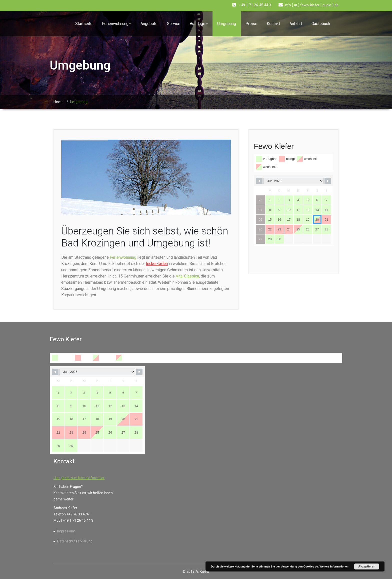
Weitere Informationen (334, 566)
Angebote (149, 24)
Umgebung (227, 24)
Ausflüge (199, 24)
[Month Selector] (293, 181)
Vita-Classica (187, 276)
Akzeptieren (367, 566)
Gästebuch (321, 24)
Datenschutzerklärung (75, 541)
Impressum (66, 531)
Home (58, 102)
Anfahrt (296, 24)
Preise (251, 24)
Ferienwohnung (116, 24)
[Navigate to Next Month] (328, 181)
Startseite (84, 24)
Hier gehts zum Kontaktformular (79, 478)
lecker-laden (157, 264)
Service (174, 24)
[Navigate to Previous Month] (259, 181)
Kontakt (273, 24)
